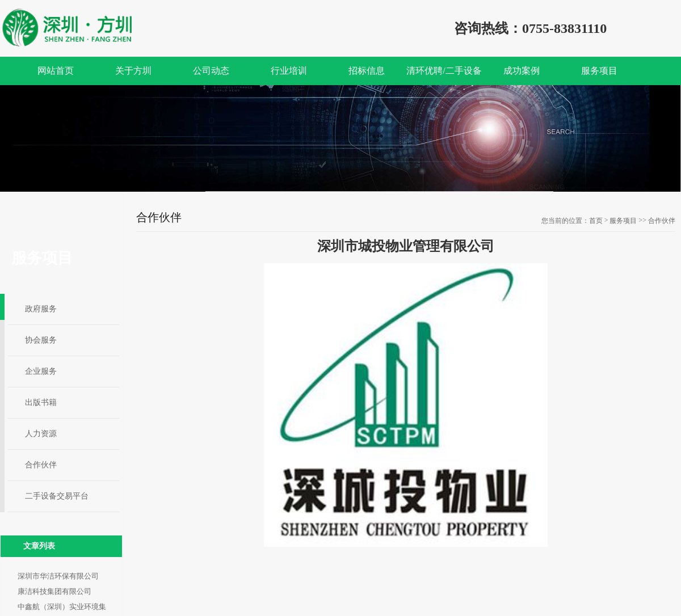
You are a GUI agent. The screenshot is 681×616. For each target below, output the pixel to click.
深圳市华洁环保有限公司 (58, 576)
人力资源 (41, 434)
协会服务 (41, 340)
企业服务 (41, 371)
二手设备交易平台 (57, 496)
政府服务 (41, 309)
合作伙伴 (41, 465)
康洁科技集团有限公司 (54, 591)
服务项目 (623, 221)
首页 (596, 221)
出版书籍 (41, 402)
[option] (340, 138)
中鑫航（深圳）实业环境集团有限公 (62, 608)
